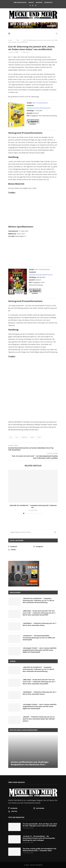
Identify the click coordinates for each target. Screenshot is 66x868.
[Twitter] (36, 5)
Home (10, 40)
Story (39, 437)
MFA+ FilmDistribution (40, 103)
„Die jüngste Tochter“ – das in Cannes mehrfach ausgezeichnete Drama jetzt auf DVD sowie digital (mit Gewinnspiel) (40, 650)
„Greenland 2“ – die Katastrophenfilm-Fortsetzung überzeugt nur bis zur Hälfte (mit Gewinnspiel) (39, 638)
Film (18, 40)
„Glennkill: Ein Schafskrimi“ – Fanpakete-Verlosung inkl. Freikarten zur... (33, 506)
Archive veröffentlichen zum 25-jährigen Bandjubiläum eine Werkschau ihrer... (30, 763)
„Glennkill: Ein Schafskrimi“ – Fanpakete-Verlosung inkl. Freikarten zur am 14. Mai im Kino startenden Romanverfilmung (38, 600)
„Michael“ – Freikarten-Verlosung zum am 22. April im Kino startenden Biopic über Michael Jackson (39, 719)
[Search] (57, 34)
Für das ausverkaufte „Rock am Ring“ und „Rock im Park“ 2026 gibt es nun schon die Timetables (40, 825)
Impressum (39, 2)
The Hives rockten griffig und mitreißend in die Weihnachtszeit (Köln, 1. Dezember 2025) (39, 850)
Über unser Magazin (20, 2)
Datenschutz (48, 2)
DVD (11, 437)
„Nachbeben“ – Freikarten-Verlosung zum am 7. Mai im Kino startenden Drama (40, 624)
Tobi (17, 52)
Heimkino (24, 437)
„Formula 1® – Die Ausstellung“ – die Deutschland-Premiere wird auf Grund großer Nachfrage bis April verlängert (39, 838)
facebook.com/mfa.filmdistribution (39, 108)
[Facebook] (30, 5)
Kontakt (31, 2)
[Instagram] (33, 5)
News (32, 437)
